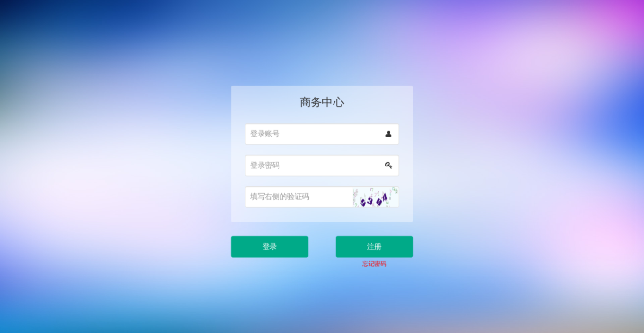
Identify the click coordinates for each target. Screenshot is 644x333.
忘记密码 (372, 258)
